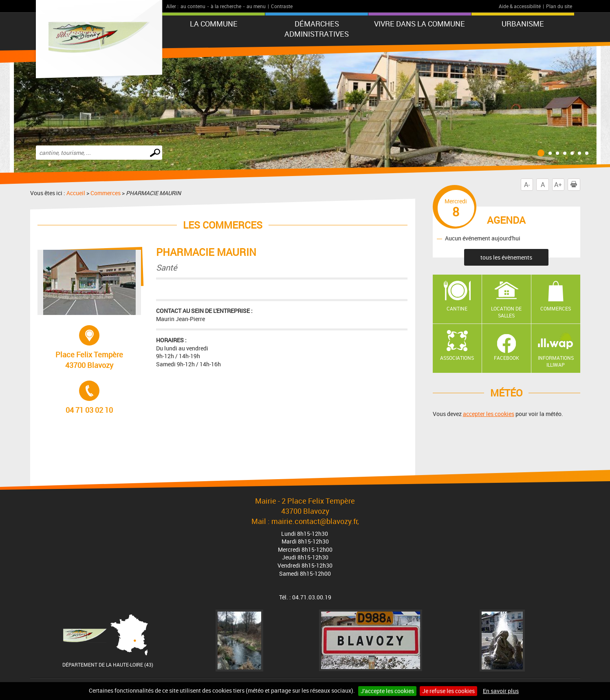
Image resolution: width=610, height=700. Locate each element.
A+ (558, 185)
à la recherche (226, 6)
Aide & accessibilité (520, 6)
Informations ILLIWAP (556, 361)
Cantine (457, 308)
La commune (214, 24)
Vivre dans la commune (420, 24)
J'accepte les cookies (387, 691)
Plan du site (559, 6)
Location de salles (506, 312)
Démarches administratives (317, 29)
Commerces (106, 193)
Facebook (506, 358)
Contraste (282, 6)
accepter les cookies (489, 414)
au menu (256, 6)
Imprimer (575, 185)
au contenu (193, 6)
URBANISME (523, 24)
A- (527, 185)
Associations (457, 358)
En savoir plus (501, 691)
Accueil (76, 193)
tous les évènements (506, 257)
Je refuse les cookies (448, 691)
